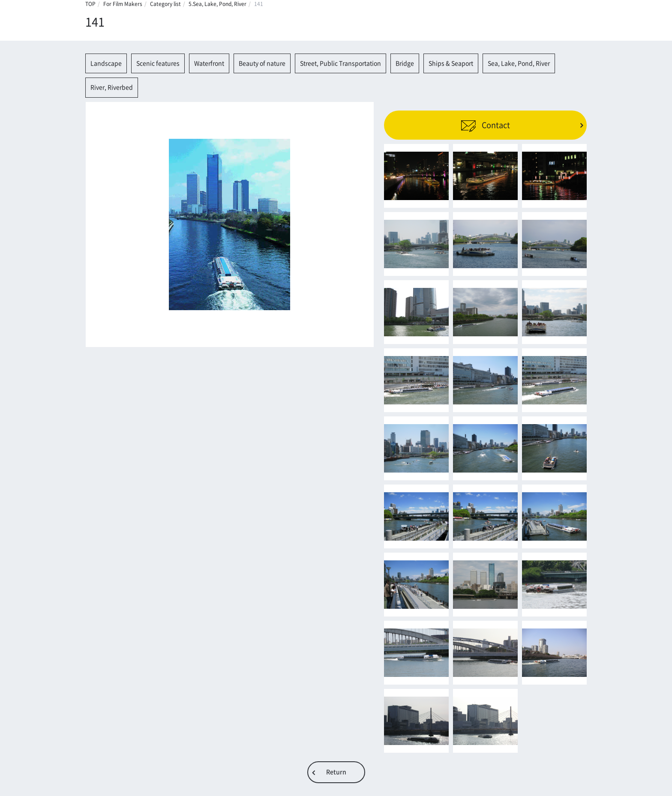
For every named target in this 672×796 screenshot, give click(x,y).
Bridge (405, 63)
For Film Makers (123, 4)
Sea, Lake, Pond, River (519, 63)
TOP (90, 4)
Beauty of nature (262, 63)
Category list (165, 4)
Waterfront (209, 63)
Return (336, 772)
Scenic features (158, 63)
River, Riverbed (112, 87)
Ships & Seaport (451, 63)
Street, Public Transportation (340, 63)
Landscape (106, 63)
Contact (485, 125)
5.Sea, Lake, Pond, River (217, 4)
